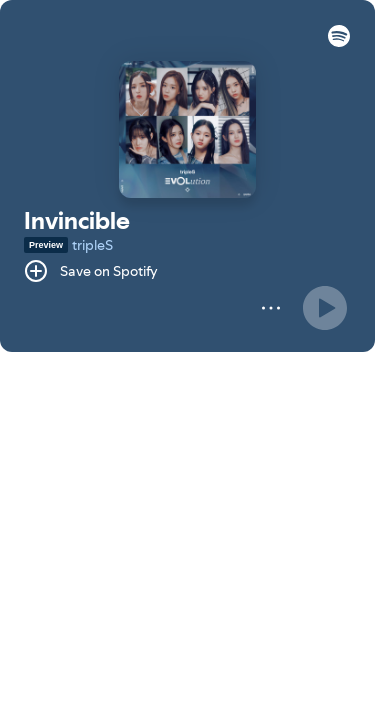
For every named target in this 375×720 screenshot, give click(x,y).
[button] (339, 42)
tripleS (92, 245)
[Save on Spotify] (91, 271)
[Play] (325, 308)
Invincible (77, 220)
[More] (271, 308)
